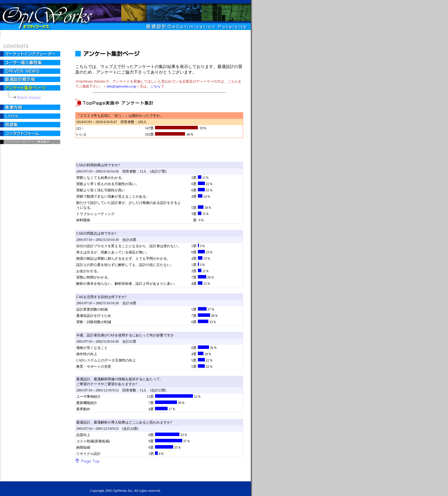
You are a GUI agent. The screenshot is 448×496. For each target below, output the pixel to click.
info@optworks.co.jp (121, 86)
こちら (155, 86)
